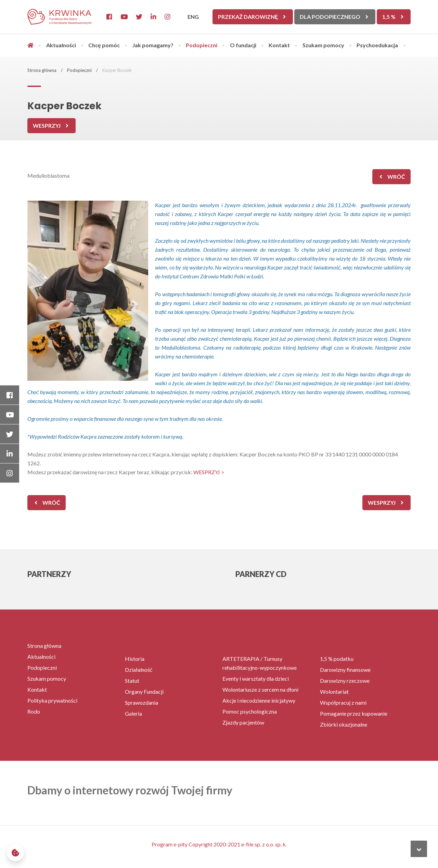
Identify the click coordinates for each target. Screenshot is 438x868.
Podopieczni (202, 45)
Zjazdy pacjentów (243, 722)
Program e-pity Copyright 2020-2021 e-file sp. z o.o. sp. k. (219, 844)
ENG (193, 17)
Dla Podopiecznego (330, 17)
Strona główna (42, 70)
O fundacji (243, 45)
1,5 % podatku (337, 659)
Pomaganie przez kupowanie (354, 713)
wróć (396, 177)
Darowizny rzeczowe (345, 681)
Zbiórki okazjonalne (344, 724)
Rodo (34, 711)
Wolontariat (334, 691)
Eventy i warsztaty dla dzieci (256, 678)
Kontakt (279, 45)
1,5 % (389, 17)
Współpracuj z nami (343, 702)
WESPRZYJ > (209, 472)
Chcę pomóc (104, 45)
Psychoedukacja (377, 45)
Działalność (139, 670)
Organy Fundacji (144, 691)
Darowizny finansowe (345, 670)
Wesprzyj (47, 125)
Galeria (133, 713)
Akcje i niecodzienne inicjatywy (259, 700)
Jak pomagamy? (153, 45)
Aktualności (61, 45)
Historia (135, 659)
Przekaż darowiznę (248, 17)
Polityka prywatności (52, 700)
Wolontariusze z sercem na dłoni (260, 689)
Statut (132, 681)
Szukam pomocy (323, 45)
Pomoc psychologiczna (250, 711)
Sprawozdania (141, 702)
